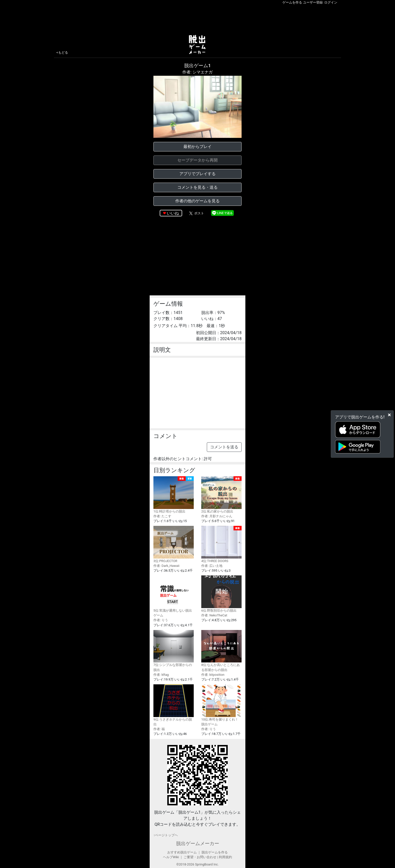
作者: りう (161, 620)
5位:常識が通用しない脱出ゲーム (174, 596)
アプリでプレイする (197, 174)
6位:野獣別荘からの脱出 (221, 594)
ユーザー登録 (313, 2)
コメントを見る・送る (197, 187)
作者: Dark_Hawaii (166, 566)
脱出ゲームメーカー (198, 843)
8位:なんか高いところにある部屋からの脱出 (221, 651)
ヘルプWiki (171, 857)
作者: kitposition (213, 675)
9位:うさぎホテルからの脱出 (174, 705)
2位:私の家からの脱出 (221, 495)
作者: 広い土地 (212, 566)
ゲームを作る (292, 2)
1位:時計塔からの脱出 (174, 495)
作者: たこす (162, 516)
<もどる (62, 52)
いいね (173, 213)
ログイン (331, 2)
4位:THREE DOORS (221, 544)
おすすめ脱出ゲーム (182, 852)
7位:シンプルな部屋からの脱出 (174, 651)
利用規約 (225, 857)
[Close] (389, 415)
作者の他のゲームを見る (197, 201)
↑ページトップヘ (166, 835)
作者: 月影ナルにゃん (217, 516)
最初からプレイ (197, 147)
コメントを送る (224, 447)
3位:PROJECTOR (174, 544)
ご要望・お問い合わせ (200, 857)
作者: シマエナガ (197, 72)
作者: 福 (159, 729)
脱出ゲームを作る (215, 852)
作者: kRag (161, 675)
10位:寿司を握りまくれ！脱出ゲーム (221, 705)
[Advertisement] (197, 19)
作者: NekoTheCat (214, 615)
